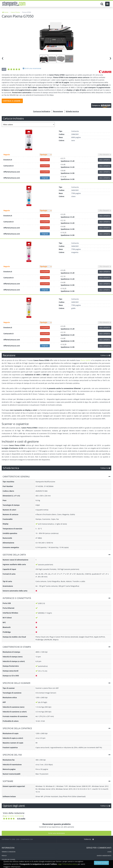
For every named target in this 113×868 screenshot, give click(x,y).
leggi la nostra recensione (13, 816)
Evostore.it (8, 160)
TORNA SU (105, 355)
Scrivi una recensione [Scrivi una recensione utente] (56, 833)
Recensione (58, 111)
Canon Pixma (15, 12)
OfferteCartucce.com (12, 172)
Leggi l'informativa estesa (68, 864)
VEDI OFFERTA (105, 160)
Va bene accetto (101, 863)
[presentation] (3, 58)
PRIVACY (4, 856)
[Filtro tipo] (46, 155)
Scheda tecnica (72, 111)
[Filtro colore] (28, 124)
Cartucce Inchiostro (42, 111)
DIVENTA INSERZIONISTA (104, 856)
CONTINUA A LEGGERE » (12, 101)
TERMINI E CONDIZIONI (9, 852)
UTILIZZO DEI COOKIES (8, 859)
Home (5, 12)
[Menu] (107, 4)
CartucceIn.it (8, 166)
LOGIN (109, 852)
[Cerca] (103, 4)
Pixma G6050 (86, 360)
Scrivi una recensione (32, 68)
